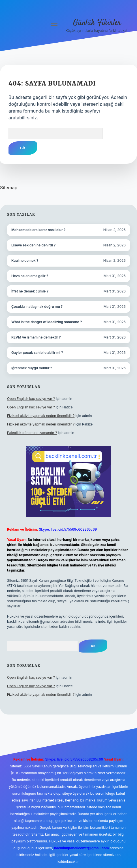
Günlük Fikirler (97, 23)
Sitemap (9, 188)
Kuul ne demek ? (25, 260)
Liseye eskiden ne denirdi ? (33, 245)
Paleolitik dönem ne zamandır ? (32, 433)
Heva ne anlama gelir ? (30, 276)
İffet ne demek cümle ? (30, 291)
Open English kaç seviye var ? (31, 399)
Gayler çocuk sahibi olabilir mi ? (37, 353)
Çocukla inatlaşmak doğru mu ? (37, 307)
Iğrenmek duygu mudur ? (32, 368)
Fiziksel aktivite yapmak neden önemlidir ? (41, 416)
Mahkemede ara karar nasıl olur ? (38, 230)
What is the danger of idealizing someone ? (47, 322)
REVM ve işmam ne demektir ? (36, 337)
